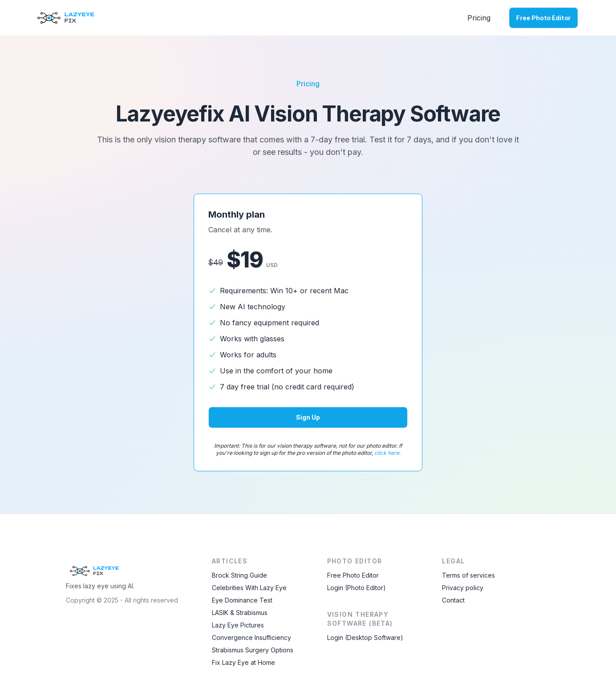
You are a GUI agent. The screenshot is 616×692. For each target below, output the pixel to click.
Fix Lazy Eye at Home (243, 662)
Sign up (308, 417)
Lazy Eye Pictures (238, 625)
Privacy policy (463, 588)
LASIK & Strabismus (240, 613)
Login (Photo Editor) (357, 588)
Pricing (479, 18)
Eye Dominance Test (242, 600)
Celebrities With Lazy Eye (249, 588)
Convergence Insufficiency (251, 637)
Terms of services (468, 575)
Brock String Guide (239, 575)
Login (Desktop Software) (365, 637)
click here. (387, 453)
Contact (453, 600)
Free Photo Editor (543, 18)
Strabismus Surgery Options (253, 650)
